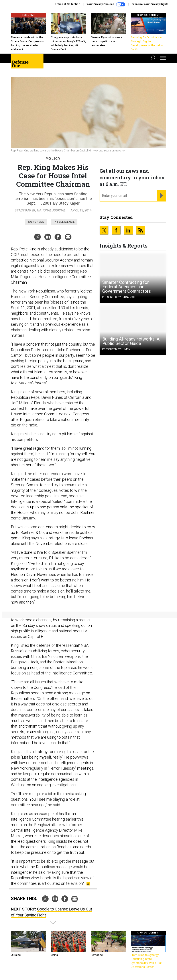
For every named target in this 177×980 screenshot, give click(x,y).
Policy (53, 159)
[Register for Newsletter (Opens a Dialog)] (161, 196)
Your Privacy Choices (106, 4)
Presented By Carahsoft (120, 297)
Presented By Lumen (116, 349)
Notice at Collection (67, 4)
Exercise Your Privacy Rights (150, 4)
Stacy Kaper (25, 210)
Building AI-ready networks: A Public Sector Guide (131, 341)
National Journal (51, 210)
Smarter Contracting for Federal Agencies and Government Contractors (127, 287)
